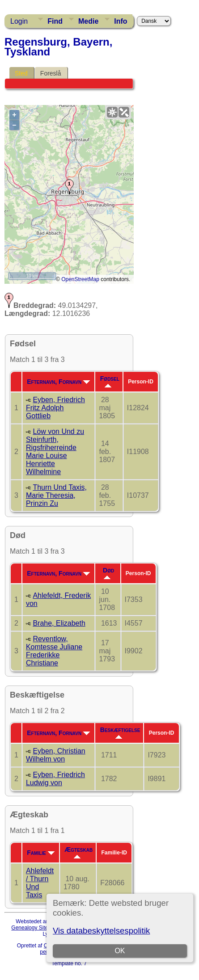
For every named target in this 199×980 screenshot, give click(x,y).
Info (121, 21)
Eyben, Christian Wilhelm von (56, 755)
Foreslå (51, 73)
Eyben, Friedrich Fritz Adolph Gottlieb (55, 408)
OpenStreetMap (80, 279)
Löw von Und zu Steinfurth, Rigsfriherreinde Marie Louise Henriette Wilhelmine (55, 452)
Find (55, 21)
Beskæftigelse (120, 732)
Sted (21, 73)
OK (120, 951)
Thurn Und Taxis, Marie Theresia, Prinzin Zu (56, 495)
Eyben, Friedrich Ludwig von (55, 779)
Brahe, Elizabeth (59, 623)
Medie (88, 21)
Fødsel (110, 381)
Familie (40, 853)
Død (108, 573)
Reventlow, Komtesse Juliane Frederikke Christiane (54, 651)
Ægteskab (78, 852)
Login (19, 21)
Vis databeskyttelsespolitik (101, 931)
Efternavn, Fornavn (58, 382)
